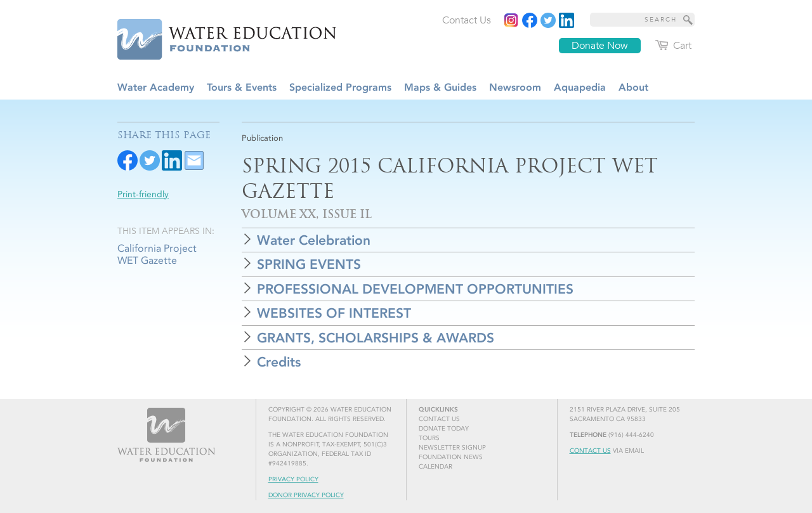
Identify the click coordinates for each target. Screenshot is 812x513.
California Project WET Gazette (157, 254)
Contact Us (590, 451)
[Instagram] (511, 20)
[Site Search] (688, 20)
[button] (468, 240)
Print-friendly (143, 194)
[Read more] (566, 20)
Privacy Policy (293, 479)
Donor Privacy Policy (306, 495)
